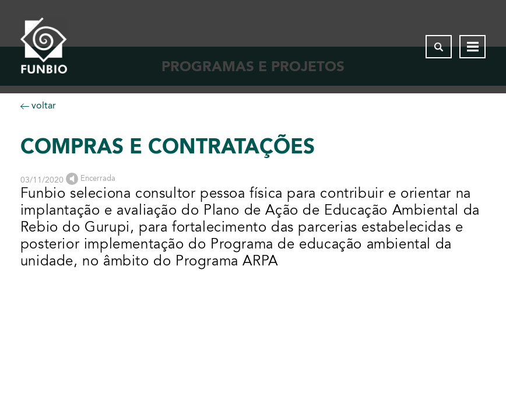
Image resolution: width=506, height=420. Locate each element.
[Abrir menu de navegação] (472, 47)
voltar (38, 105)
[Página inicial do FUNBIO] (44, 47)
